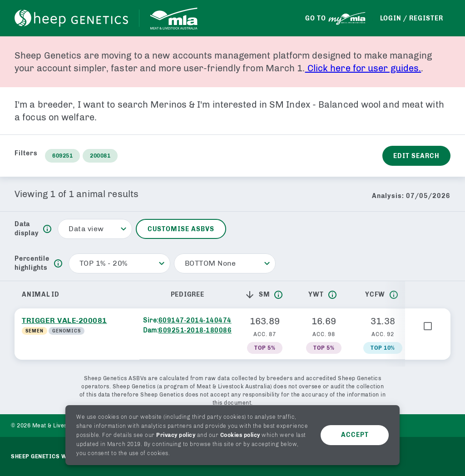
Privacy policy (176, 435)
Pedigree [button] (188, 295)
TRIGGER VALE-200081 (64, 320)
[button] (252, 295)
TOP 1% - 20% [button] (104, 263)
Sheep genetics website (49, 456)
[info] (47, 229)
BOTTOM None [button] (210, 263)
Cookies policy (240, 435)
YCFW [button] (375, 295)
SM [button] (257, 295)
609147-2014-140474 (195, 320)
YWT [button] (316, 295)
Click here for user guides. (363, 68)
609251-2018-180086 (195, 330)
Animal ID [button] (41, 295)
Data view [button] (86, 229)
